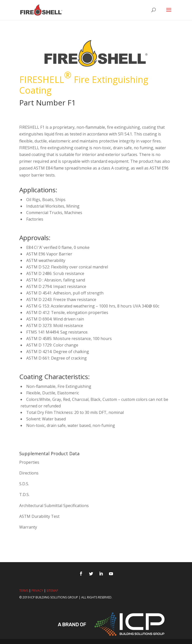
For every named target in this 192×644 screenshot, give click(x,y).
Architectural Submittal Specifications (54, 506)
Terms (24, 591)
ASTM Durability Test (39, 516)
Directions (29, 473)
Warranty (28, 527)
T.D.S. (24, 495)
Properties (29, 462)
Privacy (37, 591)
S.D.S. (24, 484)
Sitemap (52, 591)
